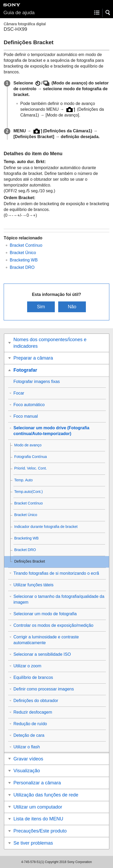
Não (72, 307)
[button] (108, 13)
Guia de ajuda (19, 12)
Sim (41, 307)
